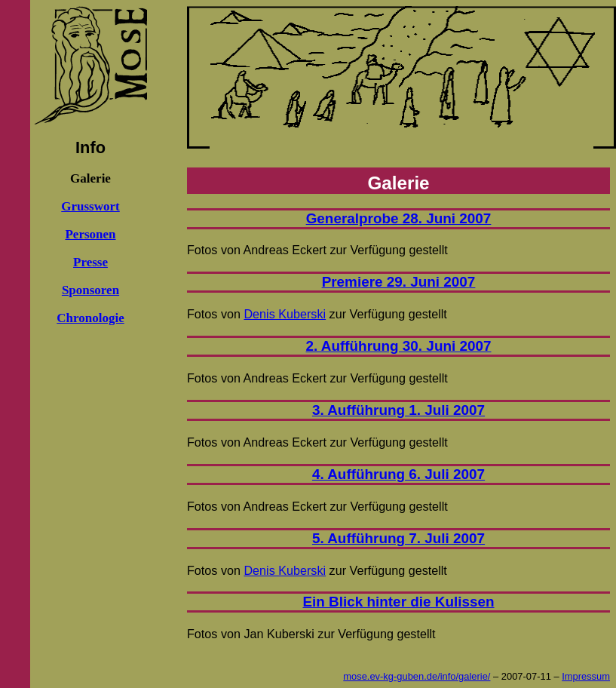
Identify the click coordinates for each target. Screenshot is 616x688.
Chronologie (90, 318)
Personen (90, 234)
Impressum (586, 676)
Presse (90, 262)
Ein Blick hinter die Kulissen (398, 602)
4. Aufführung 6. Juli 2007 (398, 474)
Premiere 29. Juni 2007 (399, 282)
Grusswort (90, 206)
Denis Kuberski (285, 314)
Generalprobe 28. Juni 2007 (399, 218)
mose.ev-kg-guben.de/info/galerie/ (417, 676)
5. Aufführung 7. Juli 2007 (398, 538)
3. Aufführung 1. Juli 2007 (398, 410)
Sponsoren (90, 290)
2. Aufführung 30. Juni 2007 (399, 346)
